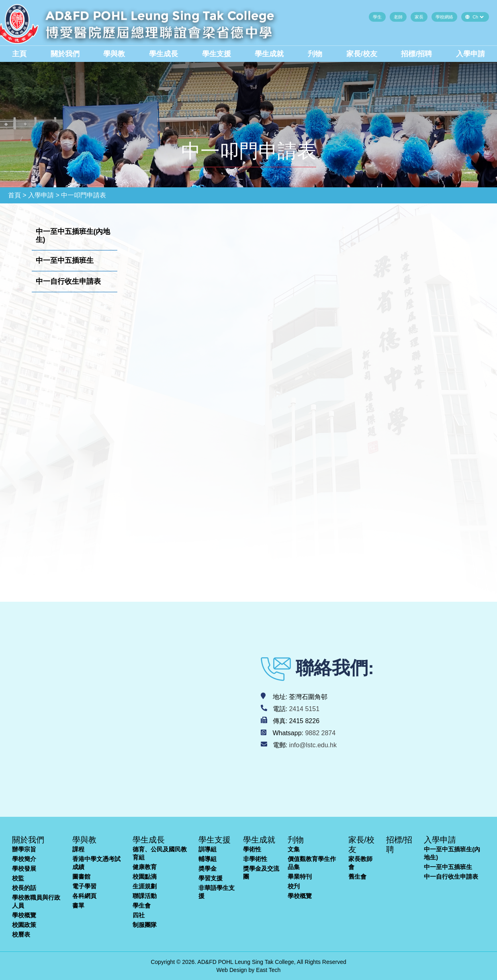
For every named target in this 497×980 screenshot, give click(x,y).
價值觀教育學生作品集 (312, 863)
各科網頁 (84, 896)
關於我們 (65, 54)
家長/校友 (362, 54)
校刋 (294, 886)
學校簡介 (24, 859)
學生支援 (217, 54)
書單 (78, 905)
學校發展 (24, 868)
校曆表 (21, 934)
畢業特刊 (300, 876)
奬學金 (208, 868)
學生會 (142, 905)
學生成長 (164, 54)
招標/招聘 (416, 54)
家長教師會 (360, 863)
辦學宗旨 (24, 849)
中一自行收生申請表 (451, 876)
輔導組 (208, 859)
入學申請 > (44, 195)
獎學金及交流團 (261, 872)
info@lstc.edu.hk (313, 745)
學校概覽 (24, 915)
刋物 (315, 54)
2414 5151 (304, 709)
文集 (294, 849)
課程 (78, 849)
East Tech (268, 970)
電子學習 (84, 886)
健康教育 (145, 867)
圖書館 (81, 876)
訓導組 (208, 849)
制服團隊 (145, 925)
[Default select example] (478, 17)
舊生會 (357, 876)
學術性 (252, 849)
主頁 (19, 54)
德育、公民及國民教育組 (160, 853)
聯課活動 (145, 896)
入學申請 (470, 54)
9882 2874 (320, 733)
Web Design (232, 970)
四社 (139, 915)
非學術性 (255, 859)
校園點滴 (145, 876)
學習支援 (211, 878)
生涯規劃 (145, 886)
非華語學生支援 (217, 892)
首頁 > (17, 195)
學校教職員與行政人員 (36, 901)
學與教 (114, 54)
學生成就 (269, 54)
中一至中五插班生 (448, 867)
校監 (18, 878)
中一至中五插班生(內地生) (452, 853)
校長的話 (24, 888)
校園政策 (24, 925)
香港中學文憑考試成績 (96, 863)
